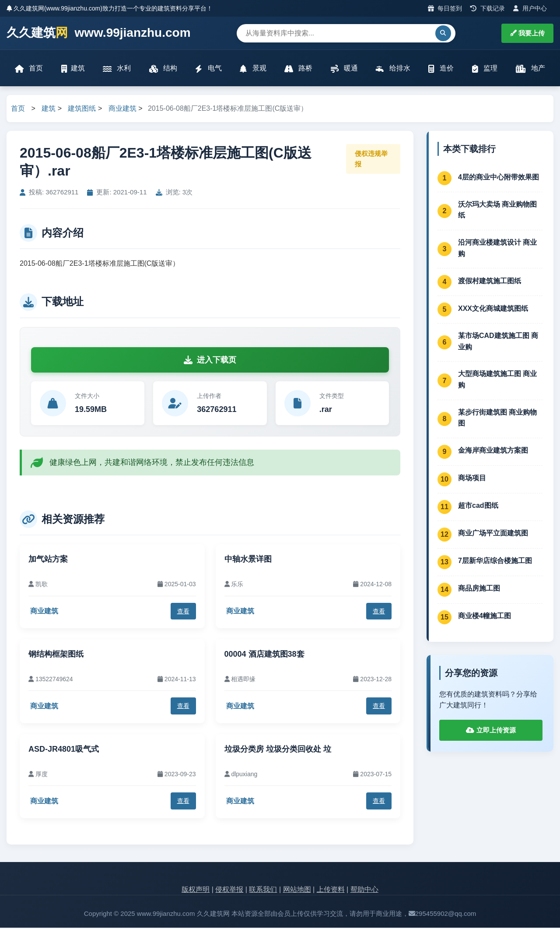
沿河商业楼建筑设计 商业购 (497, 249)
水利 (117, 69)
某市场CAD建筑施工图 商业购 (498, 343)
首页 (29, 69)
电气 (209, 69)
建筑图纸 (82, 110)
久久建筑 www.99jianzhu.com (99, 33)
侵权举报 (229, 890)
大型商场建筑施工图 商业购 (497, 381)
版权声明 (196, 890)
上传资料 (331, 890)
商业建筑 (122, 110)
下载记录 (488, 8)
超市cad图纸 (478, 507)
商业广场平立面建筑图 (493, 534)
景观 (253, 69)
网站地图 (297, 890)
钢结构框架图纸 (56, 655)
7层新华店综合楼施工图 (495, 562)
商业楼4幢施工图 (485, 617)
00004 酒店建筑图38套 (264, 655)
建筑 (73, 69)
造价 (441, 69)
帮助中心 (364, 890)
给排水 (393, 69)
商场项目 (472, 479)
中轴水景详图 (248, 560)
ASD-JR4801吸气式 (64, 750)
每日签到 (445, 8)
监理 (484, 69)
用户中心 (530, 8)
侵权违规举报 (371, 160)
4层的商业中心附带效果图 (499, 178)
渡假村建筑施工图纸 (490, 282)
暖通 (344, 69)
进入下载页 (210, 361)
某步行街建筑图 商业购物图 (497, 419)
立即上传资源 (491, 731)
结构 (163, 69)
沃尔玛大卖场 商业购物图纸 (497, 211)
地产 (530, 69)
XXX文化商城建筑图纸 (493, 309)
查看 (183, 612)
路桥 (298, 69)
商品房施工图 (479, 589)
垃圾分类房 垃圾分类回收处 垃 (278, 750)
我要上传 (527, 33)
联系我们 (263, 890)
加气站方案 (48, 560)
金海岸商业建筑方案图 (493, 452)
